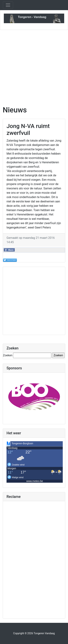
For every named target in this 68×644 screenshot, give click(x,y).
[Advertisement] (34, 66)
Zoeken (8, 355)
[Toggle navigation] (8, 5)
